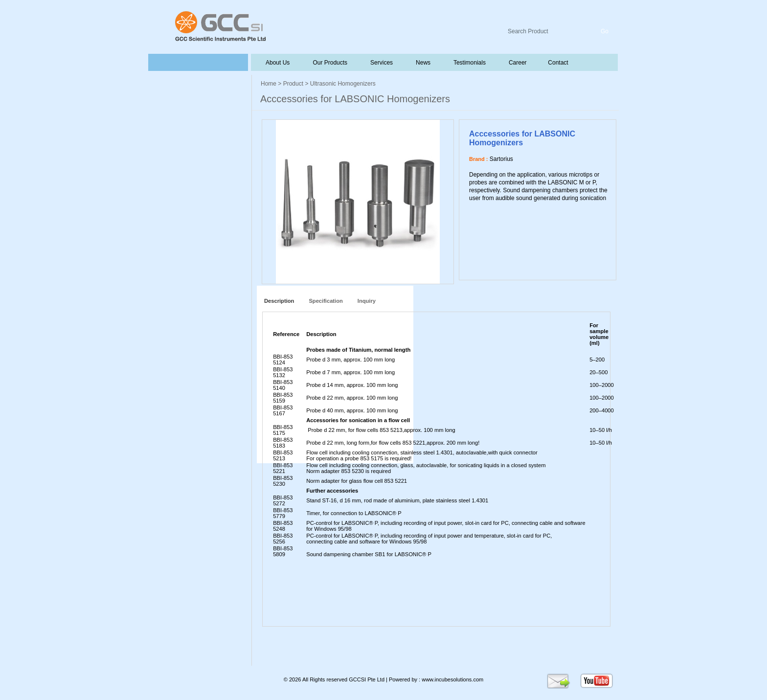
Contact (557, 63)
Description (278, 301)
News (422, 63)
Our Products (330, 63)
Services (381, 63)
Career (517, 63)
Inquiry (367, 301)
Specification (326, 301)
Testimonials (469, 63)
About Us (278, 63)
